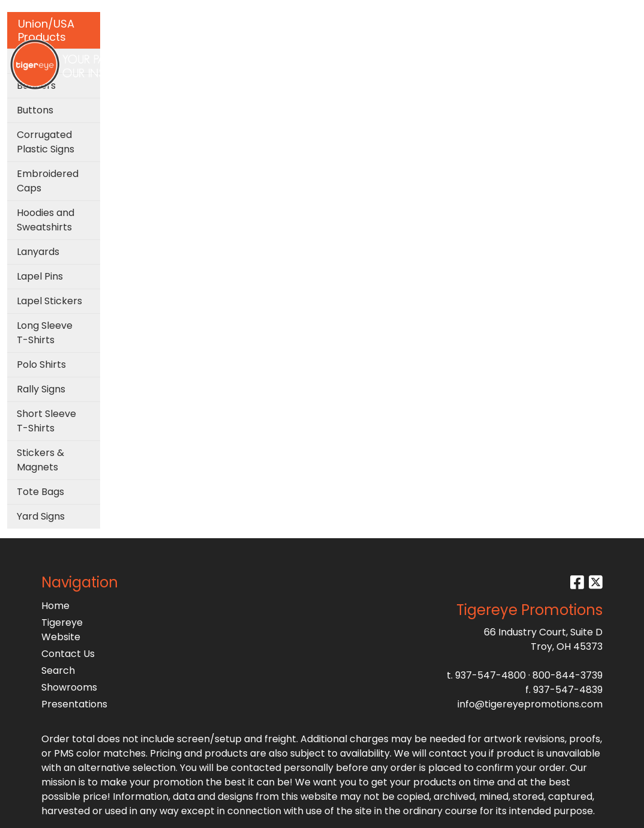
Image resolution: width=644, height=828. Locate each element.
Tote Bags (40, 492)
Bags (236, 52)
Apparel (185, 52)
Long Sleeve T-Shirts (45, 333)
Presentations (74, 704)
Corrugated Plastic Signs (46, 142)
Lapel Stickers (49, 301)
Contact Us (68, 654)
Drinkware (291, 52)
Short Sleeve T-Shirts (46, 421)
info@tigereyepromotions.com (530, 704)
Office (350, 52)
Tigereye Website (62, 630)
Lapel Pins (40, 276)
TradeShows (413, 52)
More (527, 52)
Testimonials (589, 52)
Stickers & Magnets (40, 460)
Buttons (35, 110)
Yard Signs (41, 516)
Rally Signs (41, 389)
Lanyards (38, 252)
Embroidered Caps (48, 181)
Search (511, 13)
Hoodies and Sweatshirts (46, 220)
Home (55, 606)
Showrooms (69, 687)
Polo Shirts (41, 364)
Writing (479, 52)
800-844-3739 (568, 675)
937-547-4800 (490, 675)
